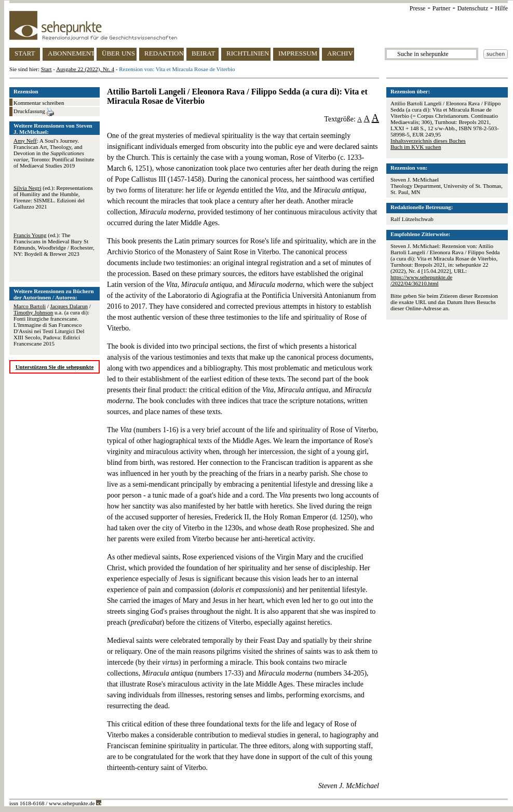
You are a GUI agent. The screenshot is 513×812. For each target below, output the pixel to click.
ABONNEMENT (71, 53)
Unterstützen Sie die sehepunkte (55, 367)
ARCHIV (340, 53)
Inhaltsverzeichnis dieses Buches (428, 141)
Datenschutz (473, 8)
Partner (442, 8)
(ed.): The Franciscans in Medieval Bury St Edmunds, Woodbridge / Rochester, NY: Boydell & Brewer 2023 (54, 244)
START (25, 53)
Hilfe (501, 8)
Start (46, 69)
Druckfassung (34, 112)
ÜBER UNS (118, 53)
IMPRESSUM (298, 53)
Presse (418, 8)
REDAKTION (164, 53)
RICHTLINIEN (248, 53)
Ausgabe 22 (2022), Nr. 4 (85, 69)
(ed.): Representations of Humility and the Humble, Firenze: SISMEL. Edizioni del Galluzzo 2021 (53, 197)
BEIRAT (204, 53)
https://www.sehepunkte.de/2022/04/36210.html (421, 280)
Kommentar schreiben (39, 103)
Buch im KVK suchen (416, 147)
